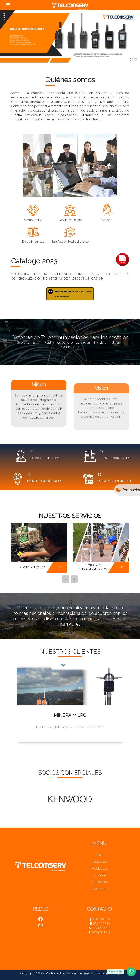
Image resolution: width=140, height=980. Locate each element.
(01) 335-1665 (100, 932)
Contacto (99, 889)
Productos (99, 868)
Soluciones (100, 882)
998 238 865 (99, 919)
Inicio (100, 855)
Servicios (100, 875)
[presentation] (66, 579)
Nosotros (100, 862)
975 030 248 (100, 923)
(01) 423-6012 (100, 928)
